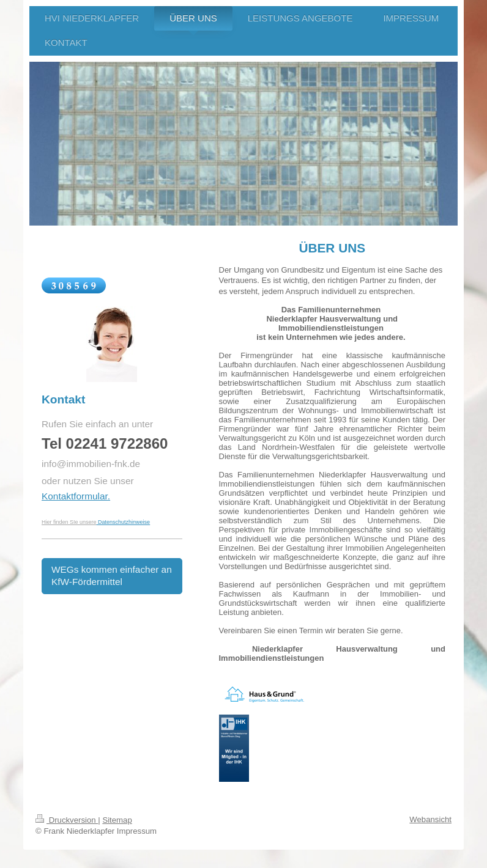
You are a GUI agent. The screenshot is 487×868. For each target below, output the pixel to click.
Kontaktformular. (76, 496)
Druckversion (67, 820)
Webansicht (430, 819)
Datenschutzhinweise (124, 522)
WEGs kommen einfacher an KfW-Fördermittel (112, 576)
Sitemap (117, 820)
